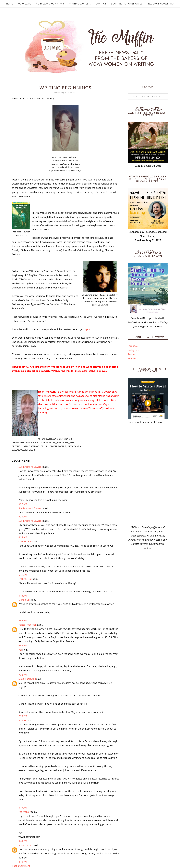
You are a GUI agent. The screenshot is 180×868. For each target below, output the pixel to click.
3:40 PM (23, 841)
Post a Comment (21, 866)
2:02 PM (23, 621)
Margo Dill (24, 600)
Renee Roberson (28, 625)
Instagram (133, 350)
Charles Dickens (21, 442)
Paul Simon (51, 446)
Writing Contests (80, 4)
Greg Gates (49, 442)
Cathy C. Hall (25, 542)
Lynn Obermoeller (33, 446)
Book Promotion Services (127, 4)
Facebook (133, 346)
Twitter (132, 354)
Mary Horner (26, 845)
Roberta (23, 720)
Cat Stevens (66, 439)
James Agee (62, 442)
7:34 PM (23, 716)
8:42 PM (23, 862)
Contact (101, 4)
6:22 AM (23, 504)
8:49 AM (23, 808)
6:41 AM (23, 575)
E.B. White (36, 442)
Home (9, 4)
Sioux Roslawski (27, 679)
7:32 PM (23, 675)
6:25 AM (23, 537)
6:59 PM (23, 646)
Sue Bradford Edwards (31, 467)
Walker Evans (28, 450)
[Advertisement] (148, 475)
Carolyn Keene (50, 439)
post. (89, 329)
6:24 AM (23, 517)
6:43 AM (23, 596)
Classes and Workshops (50, 4)
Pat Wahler (25, 812)
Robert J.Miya (65, 446)
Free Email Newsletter (160, 4)
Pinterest (133, 358)
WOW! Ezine (24, 4)
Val (20, 650)
